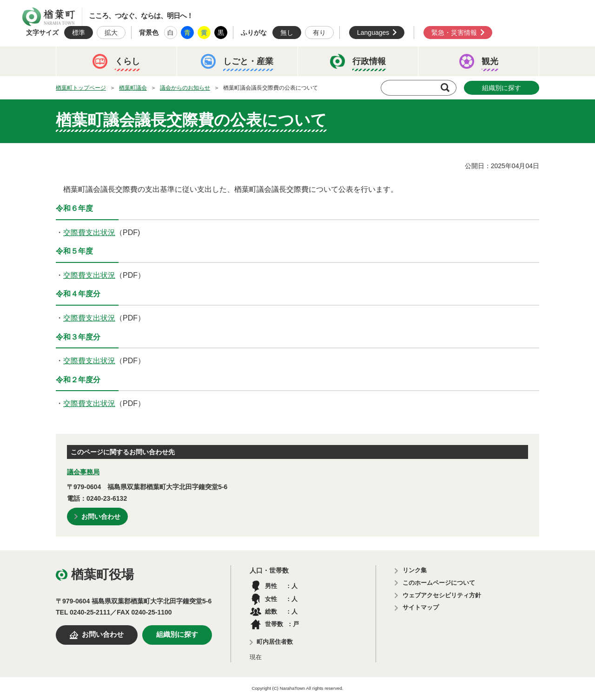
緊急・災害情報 (454, 33)
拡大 (111, 33)
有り (319, 33)
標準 (79, 33)
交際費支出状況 (89, 232)
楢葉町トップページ (81, 88)
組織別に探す (502, 88)
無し (287, 33)
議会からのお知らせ (185, 88)
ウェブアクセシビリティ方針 (442, 595)
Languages (373, 33)
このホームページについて (439, 583)
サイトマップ (421, 607)
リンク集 (415, 570)
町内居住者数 (275, 642)
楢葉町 (49, 17)
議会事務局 (83, 472)
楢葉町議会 (133, 88)
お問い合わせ (101, 517)
